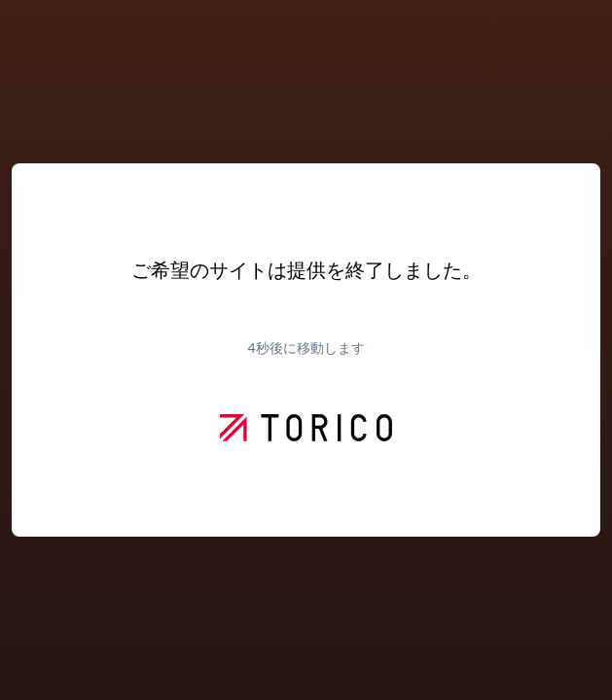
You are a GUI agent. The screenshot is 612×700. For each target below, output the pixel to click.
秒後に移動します (306, 348)
